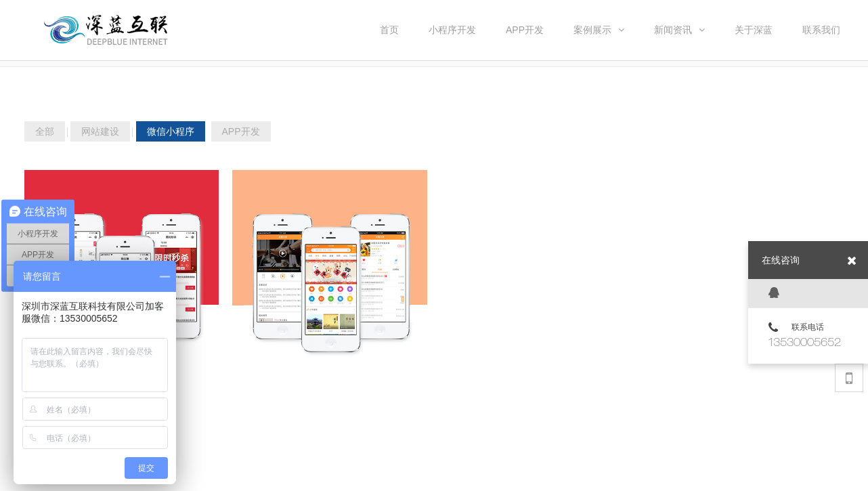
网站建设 (100, 131)
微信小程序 (171, 131)
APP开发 (241, 131)
